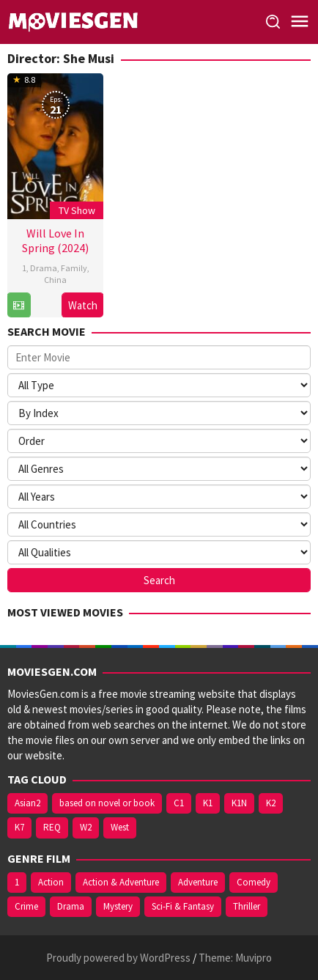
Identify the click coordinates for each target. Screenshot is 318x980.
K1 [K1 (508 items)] (208, 803)
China (55, 280)
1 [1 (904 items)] (17, 882)
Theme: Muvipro (235, 958)
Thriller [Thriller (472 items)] (247, 906)
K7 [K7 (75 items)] (19, 827)
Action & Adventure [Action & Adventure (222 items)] (121, 882)
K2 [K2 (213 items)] (271, 803)
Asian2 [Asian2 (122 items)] (27, 803)
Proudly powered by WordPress (118, 958)
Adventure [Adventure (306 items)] (198, 882)
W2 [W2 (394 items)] (86, 827)
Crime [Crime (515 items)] (26, 906)
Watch (83, 305)
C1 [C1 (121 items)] (179, 803)
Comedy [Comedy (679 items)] (254, 882)
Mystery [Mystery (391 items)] (118, 906)
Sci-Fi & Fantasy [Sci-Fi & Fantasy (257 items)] (183, 906)
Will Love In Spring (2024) (55, 240)
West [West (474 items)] (120, 827)
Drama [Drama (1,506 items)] (71, 906)
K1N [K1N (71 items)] (239, 803)
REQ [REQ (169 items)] (52, 827)
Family (74, 268)
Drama (44, 268)
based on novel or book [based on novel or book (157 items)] (107, 803)
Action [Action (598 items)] (51, 882)
